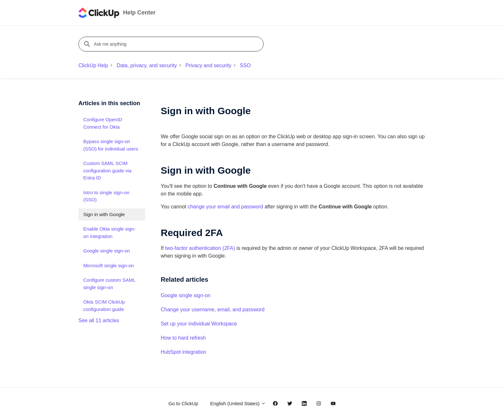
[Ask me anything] (172, 44)
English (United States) (238, 403)
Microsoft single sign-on (109, 265)
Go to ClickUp (183, 403)
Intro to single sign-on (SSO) (106, 196)
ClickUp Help (93, 65)
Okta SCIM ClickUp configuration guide (104, 306)
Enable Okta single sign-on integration (109, 233)
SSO (245, 65)
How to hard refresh (183, 338)
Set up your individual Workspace (199, 324)
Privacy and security (208, 65)
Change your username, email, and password (213, 310)
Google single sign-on (186, 295)
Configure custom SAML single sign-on (109, 284)
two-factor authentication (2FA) (200, 248)
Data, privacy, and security (147, 65)
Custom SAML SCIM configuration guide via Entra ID (107, 170)
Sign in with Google (104, 214)
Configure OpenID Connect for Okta (103, 123)
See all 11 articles (99, 320)
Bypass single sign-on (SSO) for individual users (111, 145)
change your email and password (225, 207)
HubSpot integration (183, 352)
